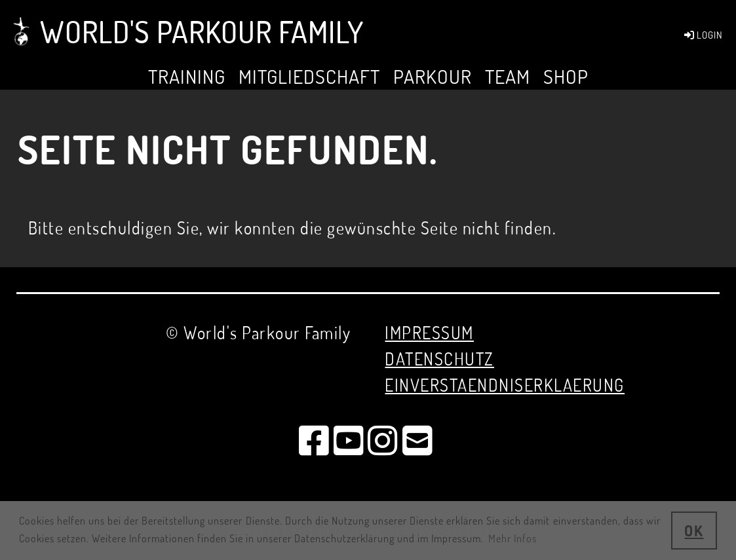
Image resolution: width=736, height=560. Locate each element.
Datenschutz (439, 359)
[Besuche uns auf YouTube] (349, 440)
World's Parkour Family (202, 32)
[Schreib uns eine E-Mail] (418, 440)
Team (508, 76)
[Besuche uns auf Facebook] (315, 440)
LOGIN (703, 35)
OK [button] (694, 531)
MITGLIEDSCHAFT (309, 76)
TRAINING (187, 76)
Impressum (429, 332)
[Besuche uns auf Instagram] (383, 440)
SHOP (566, 76)
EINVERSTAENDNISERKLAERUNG (505, 385)
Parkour (433, 76)
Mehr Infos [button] (513, 538)
